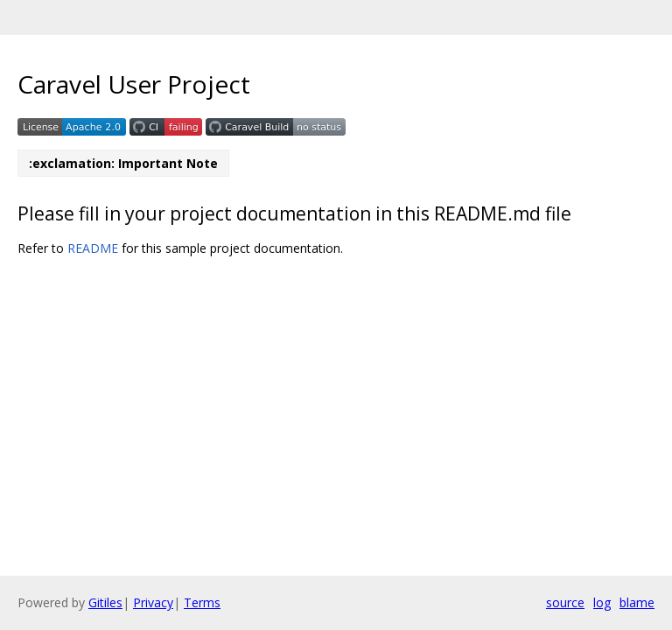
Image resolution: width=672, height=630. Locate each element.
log (602, 602)
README (93, 248)
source (565, 602)
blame (637, 602)
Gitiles (105, 602)
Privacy (153, 602)
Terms (202, 602)
